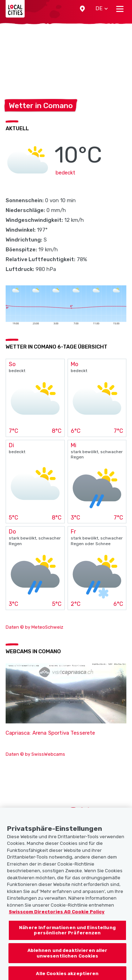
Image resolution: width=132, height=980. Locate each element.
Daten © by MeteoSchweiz (34, 627)
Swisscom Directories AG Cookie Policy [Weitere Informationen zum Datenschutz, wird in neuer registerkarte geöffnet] (57, 916)
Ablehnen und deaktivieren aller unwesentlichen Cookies (68, 957)
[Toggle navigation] (120, 9)
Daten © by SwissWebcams (35, 754)
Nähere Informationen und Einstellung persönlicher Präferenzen (67, 934)
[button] (82, 9)
